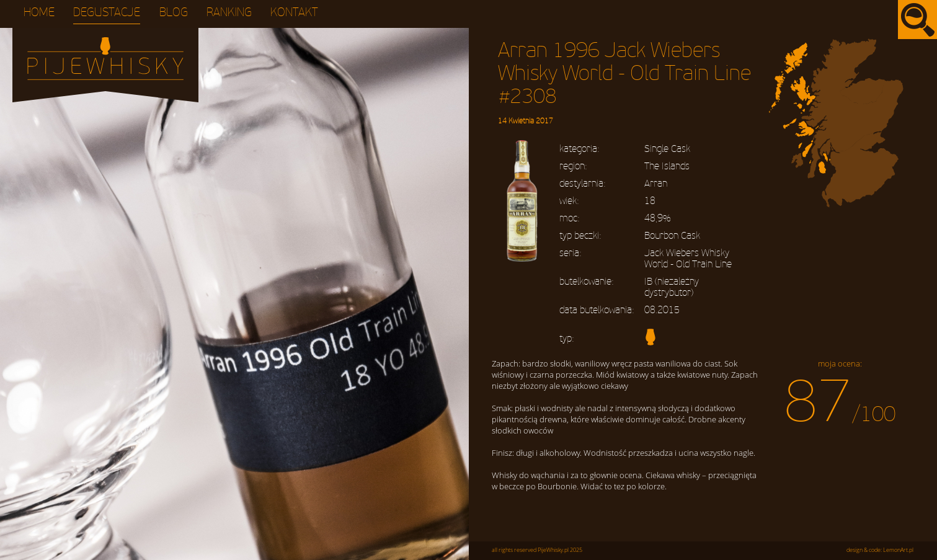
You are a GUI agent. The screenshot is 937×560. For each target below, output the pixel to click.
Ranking (229, 13)
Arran (656, 184)
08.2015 (662, 310)
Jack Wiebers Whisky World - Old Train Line (688, 259)
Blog (174, 13)
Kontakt (294, 13)
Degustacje (107, 13)
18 (650, 201)
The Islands (667, 166)
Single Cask (667, 149)
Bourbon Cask (672, 236)
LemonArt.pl (898, 550)
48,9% (657, 218)
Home (39, 13)
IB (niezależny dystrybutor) (672, 287)
